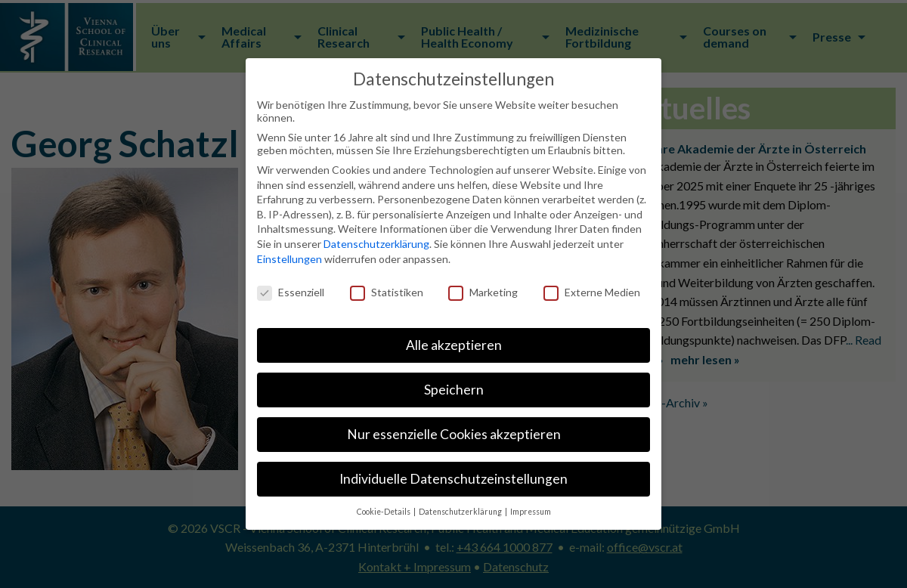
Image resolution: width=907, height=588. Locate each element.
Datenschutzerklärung (376, 244)
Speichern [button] (454, 390)
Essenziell (291, 292)
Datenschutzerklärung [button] (461, 512)
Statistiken (387, 292)
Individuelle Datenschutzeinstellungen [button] (453, 479)
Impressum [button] (531, 512)
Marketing (483, 292)
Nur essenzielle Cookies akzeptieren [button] (454, 434)
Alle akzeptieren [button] (454, 345)
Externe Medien (592, 292)
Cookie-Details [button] (384, 512)
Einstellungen (289, 259)
